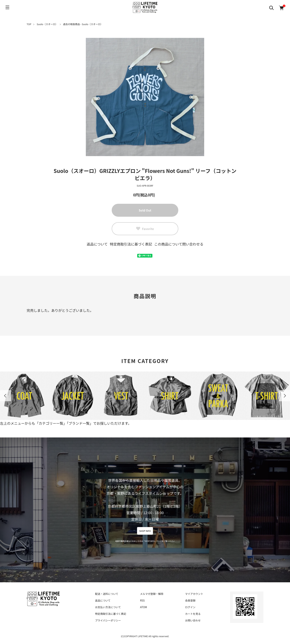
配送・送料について (107, 594)
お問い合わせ (193, 620)
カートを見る (193, 614)
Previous (6, 396)
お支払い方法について (108, 607)
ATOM (143, 607)
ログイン (190, 607)
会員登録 (190, 600)
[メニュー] (7, 7)
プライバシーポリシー (108, 620)
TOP (29, 24)
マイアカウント (194, 594)
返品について (97, 244)
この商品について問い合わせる (179, 244)
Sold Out (145, 210)
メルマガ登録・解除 (152, 594)
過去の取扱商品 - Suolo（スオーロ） (83, 24)
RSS (142, 600)
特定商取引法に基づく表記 (131, 244)
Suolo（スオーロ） (47, 24)
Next (284, 396)
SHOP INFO (145, 531)
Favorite (145, 229)
